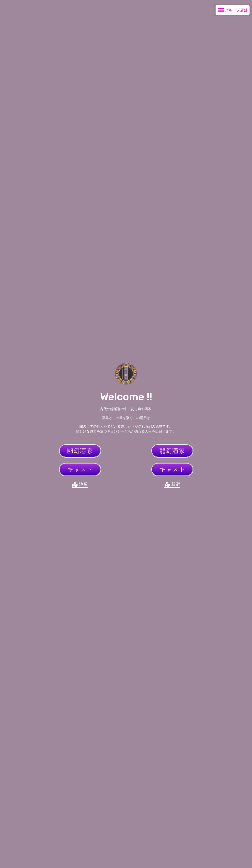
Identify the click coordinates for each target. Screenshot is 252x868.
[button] (233, 10)
